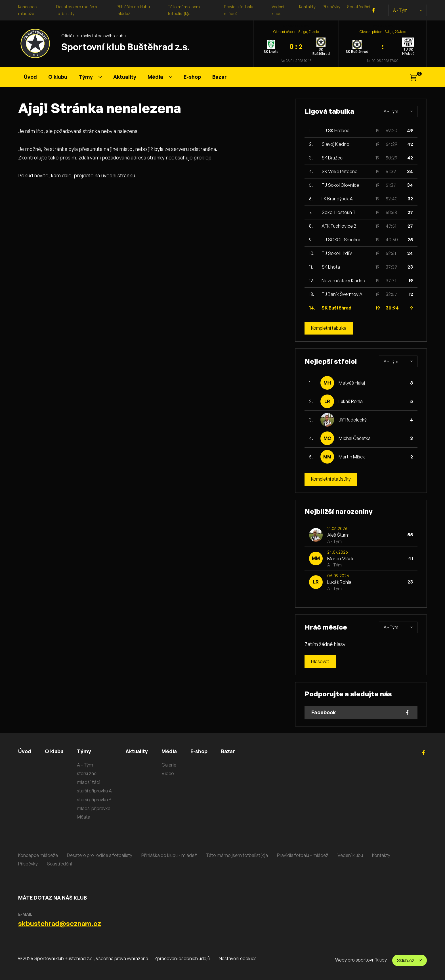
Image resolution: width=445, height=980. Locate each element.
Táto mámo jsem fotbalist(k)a (237, 855)
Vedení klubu (350, 855)
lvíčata (84, 817)
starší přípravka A (95, 791)
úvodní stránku (118, 175)
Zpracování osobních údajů (182, 959)
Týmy (90, 77)
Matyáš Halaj (352, 383)
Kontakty (307, 7)
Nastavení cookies (238, 959)
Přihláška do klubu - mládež (169, 855)
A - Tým (408, 10)
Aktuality (125, 77)
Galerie (170, 765)
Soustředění (359, 7)
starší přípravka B (95, 800)
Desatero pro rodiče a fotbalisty (100, 855)
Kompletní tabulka (329, 328)
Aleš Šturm (338, 535)
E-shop (192, 77)
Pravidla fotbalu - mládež (303, 855)
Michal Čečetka (355, 438)
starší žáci (88, 774)
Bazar (220, 77)
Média (160, 77)
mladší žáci (89, 782)
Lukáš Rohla (351, 401)
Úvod (30, 77)
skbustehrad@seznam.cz (60, 924)
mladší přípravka (94, 808)
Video (169, 774)
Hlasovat (320, 662)
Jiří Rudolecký (353, 420)
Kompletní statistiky (331, 479)
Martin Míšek (352, 457)
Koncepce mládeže (38, 855)
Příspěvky (331, 7)
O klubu (58, 77)
